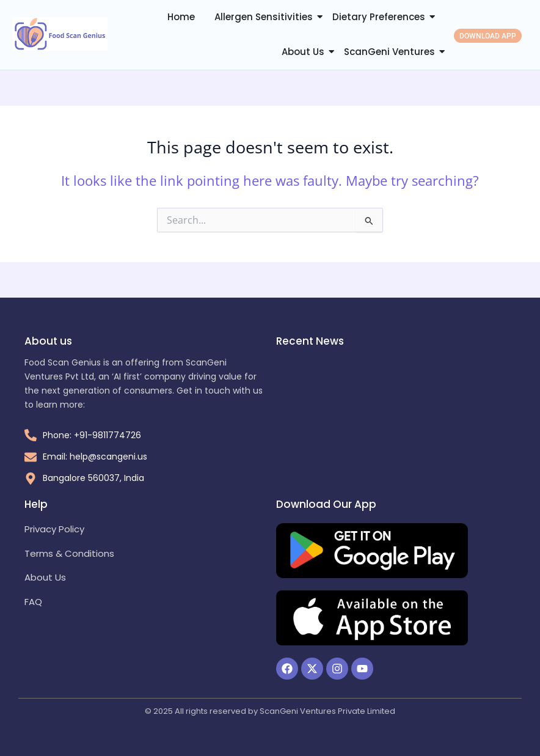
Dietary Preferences (379, 17)
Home (181, 17)
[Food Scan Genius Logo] (60, 34)
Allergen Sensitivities (264, 17)
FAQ (33, 602)
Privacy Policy (54, 529)
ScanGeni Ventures (389, 52)
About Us (303, 52)
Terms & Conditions (69, 553)
